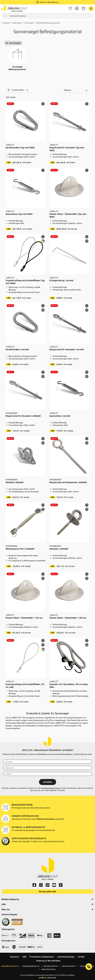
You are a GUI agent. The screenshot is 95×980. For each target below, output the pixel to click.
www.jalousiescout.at (31, 966)
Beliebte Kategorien (48, 899)
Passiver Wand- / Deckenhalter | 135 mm (24, 618)
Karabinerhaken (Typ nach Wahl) (20, 148)
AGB (24, 957)
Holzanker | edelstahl (59, 549)
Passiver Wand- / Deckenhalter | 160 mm (68, 618)
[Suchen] (5, 16)
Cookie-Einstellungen (66, 957)
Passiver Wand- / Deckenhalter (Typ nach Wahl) (68, 215)
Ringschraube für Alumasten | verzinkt (67, 349)
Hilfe (48, 904)
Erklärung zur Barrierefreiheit (48, 961)
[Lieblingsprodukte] (70, 9)
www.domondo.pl (48, 969)
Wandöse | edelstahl (15, 482)
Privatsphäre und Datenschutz (42, 957)
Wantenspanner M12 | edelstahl (20, 549)
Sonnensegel (13, 43)
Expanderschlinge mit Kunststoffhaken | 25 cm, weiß (25, 686)
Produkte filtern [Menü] (18, 90)
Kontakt (81, 957)
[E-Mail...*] (48, 774)
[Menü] (91, 9)
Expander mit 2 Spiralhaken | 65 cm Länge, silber (69, 686)
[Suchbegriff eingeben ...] (48, 16)
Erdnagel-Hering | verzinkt (61, 280)
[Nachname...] (48, 768)
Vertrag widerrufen (48, 891)
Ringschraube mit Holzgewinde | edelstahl (68, 482)
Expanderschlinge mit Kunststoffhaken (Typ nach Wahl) (25, 282)
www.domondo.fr (69, 966)
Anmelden (48, 782)
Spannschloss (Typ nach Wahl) (19, 214)
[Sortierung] (76, 90)
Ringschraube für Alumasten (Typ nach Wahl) (67, 149)
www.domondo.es (51, 966)
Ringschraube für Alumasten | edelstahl (23, 416)
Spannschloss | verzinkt (60, 416)
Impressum (15, 957)
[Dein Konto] (77, 9)
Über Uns (48, 910)
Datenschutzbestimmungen (51, 788)
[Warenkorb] (83, 9)
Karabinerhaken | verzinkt (17, 349)
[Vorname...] (48, 762)
